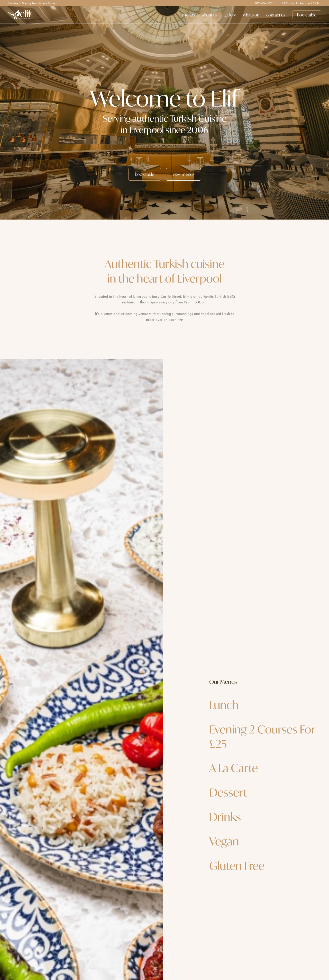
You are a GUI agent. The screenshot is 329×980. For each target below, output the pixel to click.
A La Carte (234, 768)
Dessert (228, 792)
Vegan (224, 841)
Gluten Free (237, 866)
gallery (230, 15)
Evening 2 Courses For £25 (262, 737)
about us (210, 15)
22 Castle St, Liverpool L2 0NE (302, 3)
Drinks (225, 817)
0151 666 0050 (264, 3)
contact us (276, 15)
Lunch (224, 705)
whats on (251, 15)
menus (189, 15)
